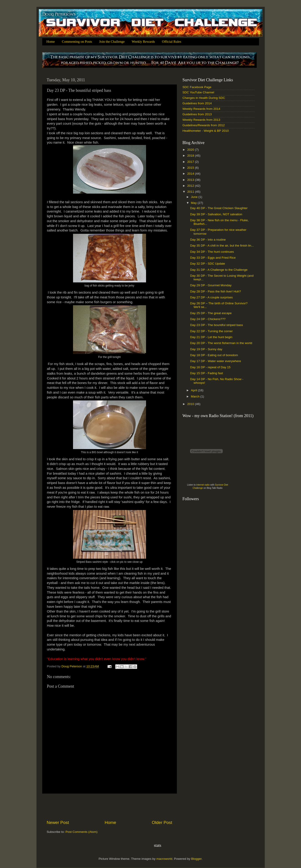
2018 (191, 156)
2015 (191, 168)
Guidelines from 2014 (197, 103)
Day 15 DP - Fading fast (207, 373)
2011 (191, 192)
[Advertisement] (110, 807)
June (195, 197)
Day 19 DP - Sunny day (206, 349)
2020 (191, 150)
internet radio (203, 485)
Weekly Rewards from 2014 (202, 109)
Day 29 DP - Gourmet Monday (211, 285)
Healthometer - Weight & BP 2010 (206, 131)
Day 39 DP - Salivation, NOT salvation (216, 214)
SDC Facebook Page (197, 87)
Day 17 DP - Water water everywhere (216, 361)
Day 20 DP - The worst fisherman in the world (221, 343)
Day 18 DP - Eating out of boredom (214, 355)
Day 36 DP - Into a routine (208, 240)
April (195, 390)
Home (51, 42)
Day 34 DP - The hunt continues (212, 252)
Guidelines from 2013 (197, 114)
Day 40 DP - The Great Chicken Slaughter (219, 208)
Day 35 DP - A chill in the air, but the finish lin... (222, 246)
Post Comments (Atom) (81, 832)
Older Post (162, 822)
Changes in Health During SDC (204, 98)
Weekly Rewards (143, 42)
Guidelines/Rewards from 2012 (204, 125)
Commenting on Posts (77, 42)
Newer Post (58, 822)
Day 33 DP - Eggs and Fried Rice (213, 258)
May (194, 203)
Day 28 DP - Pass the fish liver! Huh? (216, 291)
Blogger (196, 859)
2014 (191, 174)
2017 (191, 162)
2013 (191, 180)
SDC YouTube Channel (198, 92)
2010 (191, 404)
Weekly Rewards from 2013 (202, 120)
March (196, 396)
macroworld (164, 859)
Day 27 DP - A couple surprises (211, 297)
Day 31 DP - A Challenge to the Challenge (219, 270)
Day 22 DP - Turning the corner (211, 331)
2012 (191, 186)
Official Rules (172, 42)
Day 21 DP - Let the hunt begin (211, 337)
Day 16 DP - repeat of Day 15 (210, 367)
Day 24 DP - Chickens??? (208, 319)
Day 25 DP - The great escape (211, 313)
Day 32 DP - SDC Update (208, 264)
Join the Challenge (112, 42)
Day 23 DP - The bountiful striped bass (216, 325)
